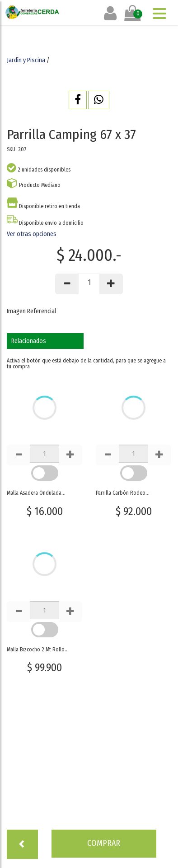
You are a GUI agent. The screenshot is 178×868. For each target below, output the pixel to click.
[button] (78, 100)
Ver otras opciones (32, 234)
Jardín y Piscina (26, 60)
